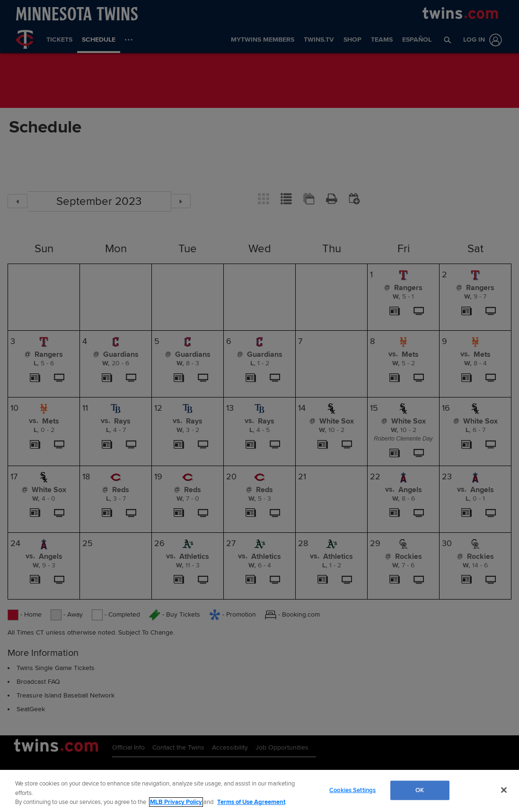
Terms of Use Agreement (251, 802)
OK (420, 790)
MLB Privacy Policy (176, 802)
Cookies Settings (352, 790)
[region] (259, 791)
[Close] (504, 790)
